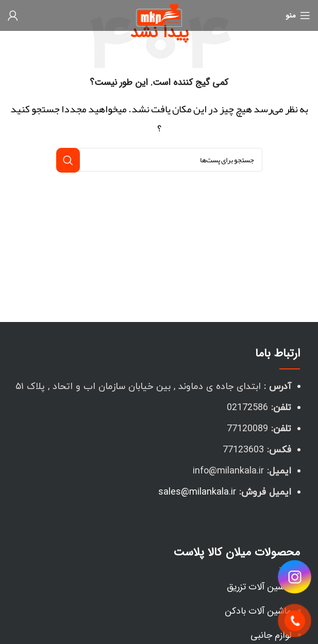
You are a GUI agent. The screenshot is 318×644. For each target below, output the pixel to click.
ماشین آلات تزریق (259, 587)
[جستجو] (159, 160)
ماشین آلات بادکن (258, 611)
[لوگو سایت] (159, 19)
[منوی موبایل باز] (298, 15)
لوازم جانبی (271, 635)
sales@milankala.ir (197, 492)
